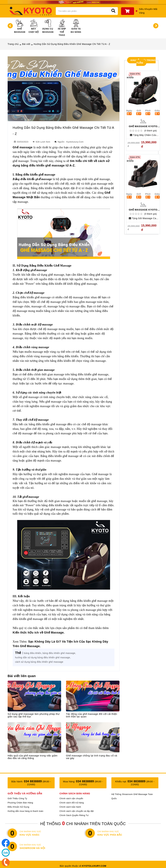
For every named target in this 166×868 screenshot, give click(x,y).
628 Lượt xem (41, 142)
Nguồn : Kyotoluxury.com (69, 142)
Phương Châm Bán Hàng (20, 803)
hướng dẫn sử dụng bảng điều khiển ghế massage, (43, 657)
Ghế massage (23, 147)
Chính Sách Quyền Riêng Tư (74, 815)
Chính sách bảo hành (70, 807)
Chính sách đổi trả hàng (72, 803)
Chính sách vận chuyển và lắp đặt (77, 811)
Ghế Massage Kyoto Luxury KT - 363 (143, 211)
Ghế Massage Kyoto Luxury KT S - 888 (143, 128)
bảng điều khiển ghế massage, (59, 653)
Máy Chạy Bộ (34, 26)
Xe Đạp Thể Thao (62, 28)
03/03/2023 (21, 142)
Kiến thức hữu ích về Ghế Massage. (39, 633)
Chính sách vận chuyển (71, 798)
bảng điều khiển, (33, 653)
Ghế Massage (20, 26)
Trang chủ (13, 44)
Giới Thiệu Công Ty (17, 798)
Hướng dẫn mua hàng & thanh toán (25, 811)
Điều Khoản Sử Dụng (18, 807)
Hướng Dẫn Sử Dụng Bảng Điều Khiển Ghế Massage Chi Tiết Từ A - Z (72, 44)
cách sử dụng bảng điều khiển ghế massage (39, 662)
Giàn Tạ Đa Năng (76, 26)
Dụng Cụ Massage (48, 26)
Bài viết (26, 44)
